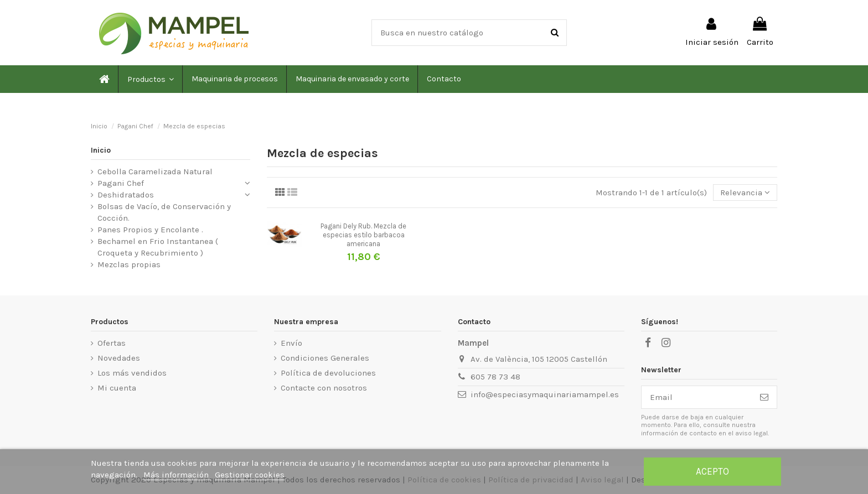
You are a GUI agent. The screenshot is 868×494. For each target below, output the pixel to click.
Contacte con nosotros (324, 388)
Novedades (119, 358)
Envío (291, 343)
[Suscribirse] (764, 397)
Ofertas (112, 343)
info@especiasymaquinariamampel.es (545, 394)
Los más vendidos (132, 373)
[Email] (697, 397)
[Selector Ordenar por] (745, 193)
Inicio (101, 150)
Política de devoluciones (328, 373)
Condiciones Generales (325, 358)
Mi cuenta (117, 388)
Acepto (712, 471)
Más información (177, 475)
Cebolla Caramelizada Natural (155, 171)
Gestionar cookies (250, 475)
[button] (150, 79)
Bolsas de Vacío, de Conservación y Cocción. (164, 212)
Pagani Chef (121, 183)
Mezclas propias (129, 264)
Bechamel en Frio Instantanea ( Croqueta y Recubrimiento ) (158, 247)
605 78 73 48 (495, 377)
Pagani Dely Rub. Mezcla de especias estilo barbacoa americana (363, 235)
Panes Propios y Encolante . (150, 230)
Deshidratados (126, 195)
